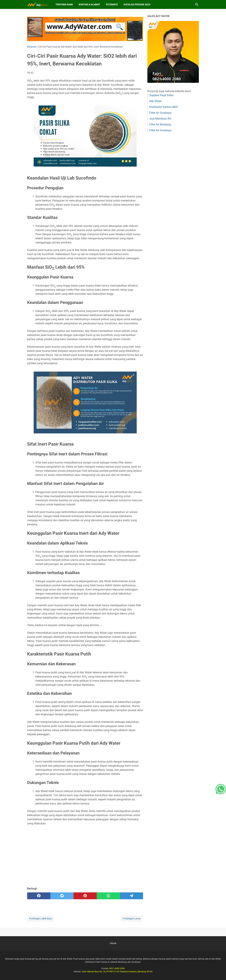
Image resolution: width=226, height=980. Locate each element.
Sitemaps (112, 4)
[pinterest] (85, 896)
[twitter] (62, 896)
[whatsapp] (108, 896)
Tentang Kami (64, 4)
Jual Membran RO (160, 119)
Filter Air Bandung (160, 124)
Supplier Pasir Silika (161, 95)
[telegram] (131, 896)
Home (113, 943)
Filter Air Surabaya (160, 113)
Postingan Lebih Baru (41, 919)
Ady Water (155, 101)
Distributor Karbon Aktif (163, 107)
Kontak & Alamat (89, 4)
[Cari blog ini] (197, 4)
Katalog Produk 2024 (137, 4)
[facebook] (39, 896)
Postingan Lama (132, 919)
